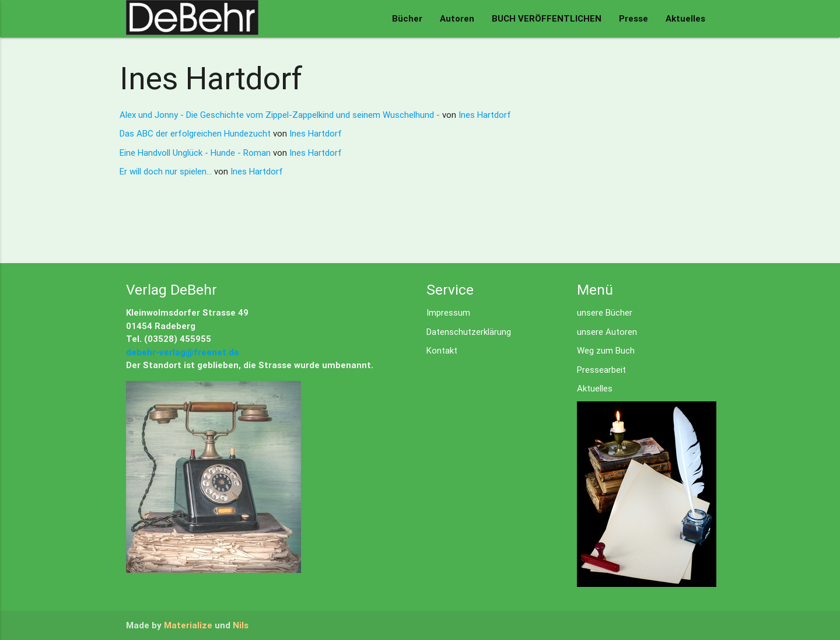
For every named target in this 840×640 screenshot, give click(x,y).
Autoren (457, 18)
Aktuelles (685, 18)
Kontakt (442, 350)
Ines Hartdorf (485, 115)
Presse (633, 18)
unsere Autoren (607, 332)
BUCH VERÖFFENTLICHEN (547, 18)
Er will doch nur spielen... (167, 171)
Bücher (407, 18)
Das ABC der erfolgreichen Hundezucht (196, 133)
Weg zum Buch (606, 350)
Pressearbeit (601, 370)
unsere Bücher (605, 312)
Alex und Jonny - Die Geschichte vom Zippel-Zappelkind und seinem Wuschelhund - (281, 115)
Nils (241, 625)
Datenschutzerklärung (469, 332)
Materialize (188, 625)
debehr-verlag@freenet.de (183, 352)
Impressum (448, 312)
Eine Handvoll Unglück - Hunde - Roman (196, 153)
